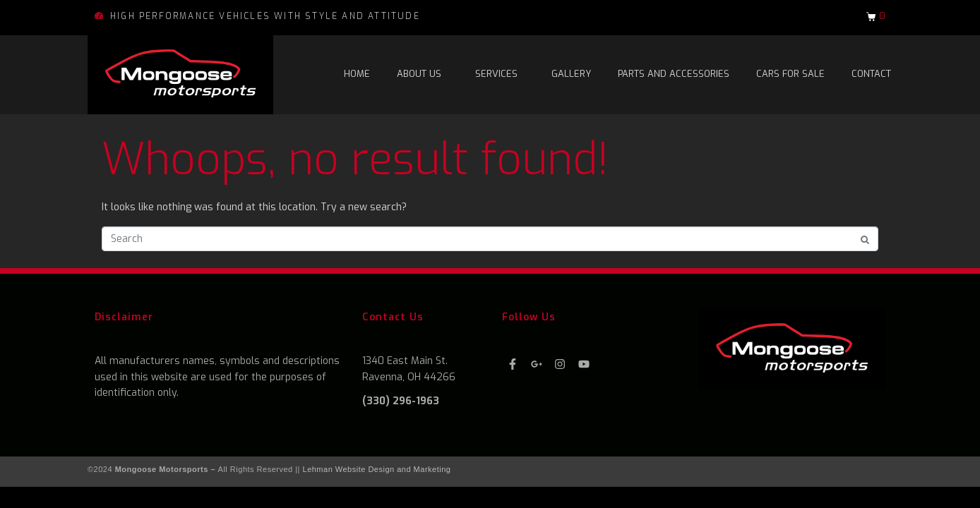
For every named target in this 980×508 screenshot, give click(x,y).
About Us (419, 74)
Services (496, 74)
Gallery (571, 74)
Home (357, 74)
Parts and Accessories (674, 74)
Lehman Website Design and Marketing (377, 469)
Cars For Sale (790, 74)
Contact (871, 74)
